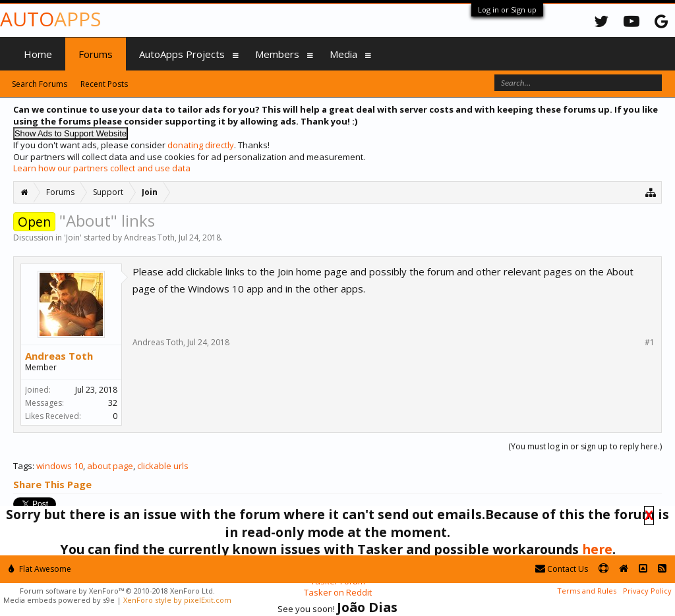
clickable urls (163, 466)
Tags (23, 466)
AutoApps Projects (182, 54)
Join (73, 238)
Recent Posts (104, 84)
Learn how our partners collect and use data (102, 168)
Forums (96, 54)
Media (343, 54)
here (597, 549)
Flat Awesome (40, 569)
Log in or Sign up (507, 10)
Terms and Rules (587, 591)
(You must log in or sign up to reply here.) (585, 446)
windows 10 (60, 466)
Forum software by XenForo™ (117, 591)
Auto (50, 19)
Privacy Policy (647, 591)
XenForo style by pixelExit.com (177, 600)
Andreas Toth (149, 238)
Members (277, 54)
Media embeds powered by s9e (59, 600)
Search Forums (40, 84)
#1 (650, 343)
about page (110, 466)
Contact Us (562, 569)
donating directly (201, 145)
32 (113, 403)
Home (38, 54)
